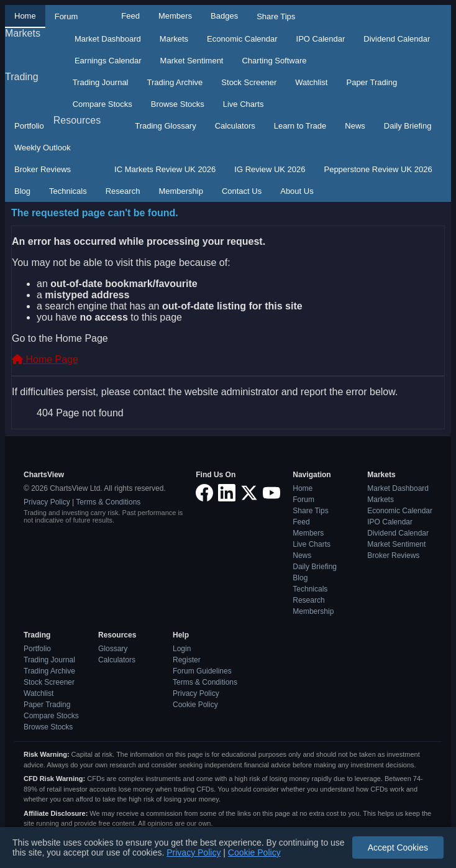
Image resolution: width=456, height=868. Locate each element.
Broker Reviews (43, 169)
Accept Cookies (398, 847)
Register (187, 660)
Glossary (113, 649)
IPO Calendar (321, 39)
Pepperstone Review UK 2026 (378, 169)
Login (182, 649)
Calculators (235, 126)
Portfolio (29, 126)
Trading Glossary (166, 126)
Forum (66, 16)
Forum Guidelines (202, 671)
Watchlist (311, 82)
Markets (23, 33)
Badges (224, 16)
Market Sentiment (192, 61)
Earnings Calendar (108, 61)
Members (175, 16)
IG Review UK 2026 (270, 169)
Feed (130, 16)
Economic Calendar (242, 39)
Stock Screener (249, 82)
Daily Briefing (408, 126)
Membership (181, 191)
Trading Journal (101, 82)
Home (25, 16)
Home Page (45, 359)
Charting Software (274, 61)
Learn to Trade (300, 126)
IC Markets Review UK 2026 (165, 169)
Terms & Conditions (108, 502)
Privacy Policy (47, 502)
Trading (22, 77)
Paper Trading (372, 82)
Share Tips (276, 16)
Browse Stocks (178, 104)
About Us (297, 191)
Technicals (68, 191)
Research (123, 191)
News (355, 126)
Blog (22, 191)
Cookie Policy (195, 705)
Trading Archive (175, 82)
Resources (77, 120)
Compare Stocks (103, 104)
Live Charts (244, 104)
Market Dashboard (108, 39)
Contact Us (242, 191)
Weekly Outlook (43, 148)
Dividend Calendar (397, 39)
